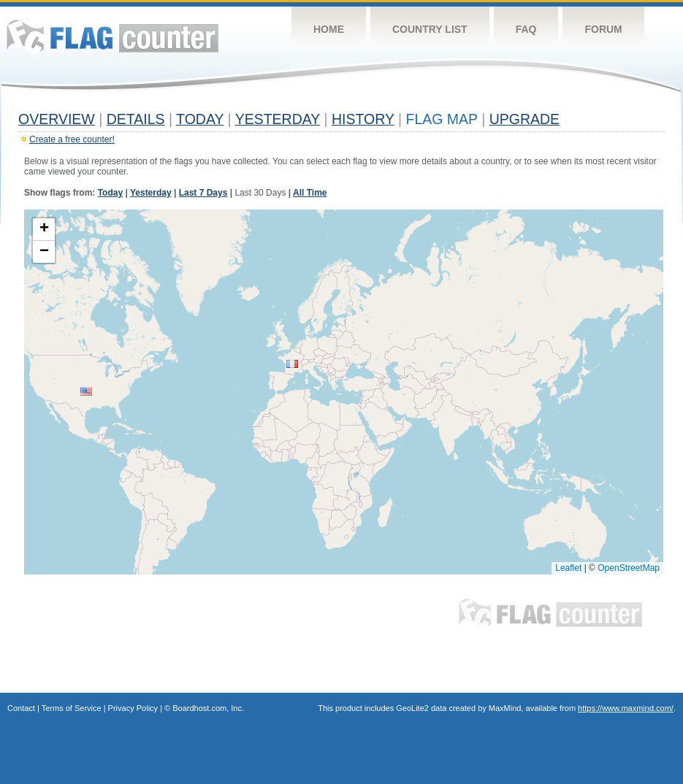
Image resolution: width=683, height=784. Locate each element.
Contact (21, 708)
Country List (430, 29)
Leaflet (568, 568)
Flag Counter (112, 36)
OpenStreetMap (629, 568)
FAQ (526, 29)
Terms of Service (72, 708)
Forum (603, 29)
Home (329, 29)
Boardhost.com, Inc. (208, 708)
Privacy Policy (133, 708)
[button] (86, 392)
